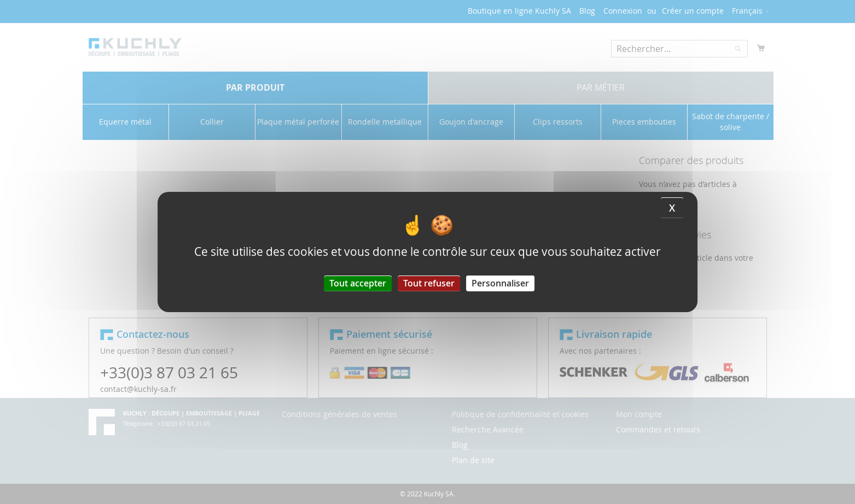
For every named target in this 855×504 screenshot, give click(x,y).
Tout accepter (358, 283)
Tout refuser (429, 283)
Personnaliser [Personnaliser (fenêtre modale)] (500, 283)
